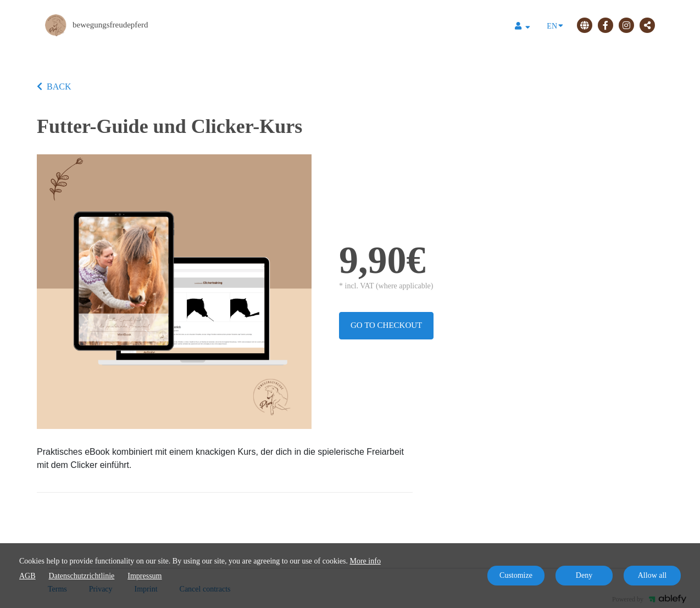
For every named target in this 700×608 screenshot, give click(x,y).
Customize (516, 575)
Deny (584, 575)
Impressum (145, 576)
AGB (27, 576)
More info (365, 561)
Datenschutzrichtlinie (82, 576)
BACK (54, 87)
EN (555, 25)
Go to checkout (386, 325)
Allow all (652, 575)
